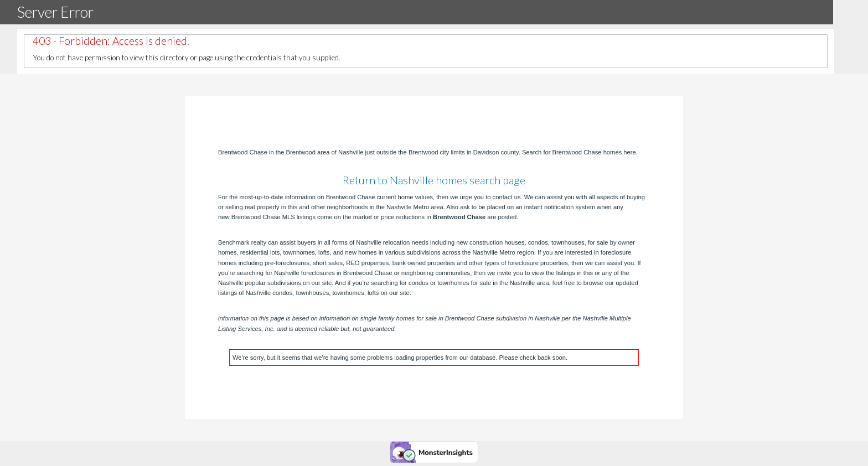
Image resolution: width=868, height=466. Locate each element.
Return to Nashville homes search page (434, 180)
